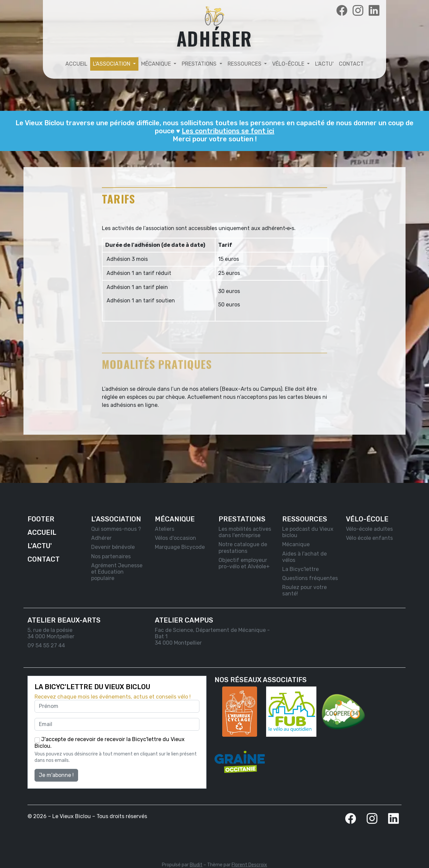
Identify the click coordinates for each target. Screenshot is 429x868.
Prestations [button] (200, 64)
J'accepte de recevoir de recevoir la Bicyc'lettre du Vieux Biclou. (110, 743)
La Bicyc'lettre (300, 569)
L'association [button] (112, 64)
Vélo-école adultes (369, 529)
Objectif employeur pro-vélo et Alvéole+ (244, 563)
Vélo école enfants (369, 538)
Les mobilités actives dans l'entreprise (245, 532)
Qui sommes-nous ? (116, 529)
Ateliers (165, 529)
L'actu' (324, 64)
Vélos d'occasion (175, 538)
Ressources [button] (245, 64)
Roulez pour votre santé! (304, 590)
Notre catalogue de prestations (243, 548)
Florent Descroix (249, 865)
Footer (41, 519)
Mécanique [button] (157, 64)
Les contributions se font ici (228, 131)
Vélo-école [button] (289, 64)
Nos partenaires (111, 556)
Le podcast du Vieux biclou (308, 532)
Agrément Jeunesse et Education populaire (117, 572)
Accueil (76, 64)
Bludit (196, 865)
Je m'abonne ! (56, 775)
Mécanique (296, 544)
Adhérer (101, 538)
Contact (351, 64)
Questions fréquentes (310, 578)
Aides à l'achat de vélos (304, 557)
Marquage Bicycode (180, 547)
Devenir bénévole (113, 547)
